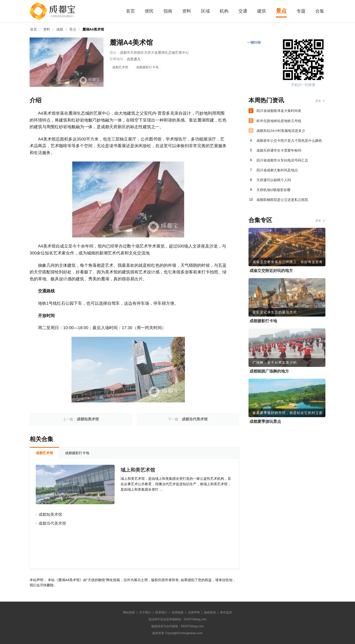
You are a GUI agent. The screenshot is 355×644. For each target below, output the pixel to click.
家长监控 (226, 612)
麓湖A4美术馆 (93, 29)
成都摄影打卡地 (147, 67)
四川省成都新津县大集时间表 (279, 111)
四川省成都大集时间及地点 (277, 170)
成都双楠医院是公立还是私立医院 (282, 200)
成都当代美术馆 (195, 419)
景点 (281, 11)
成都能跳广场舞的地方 (269, 371)
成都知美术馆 (88, 419)
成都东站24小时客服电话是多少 (281, 131)
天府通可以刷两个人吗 (274, 180)
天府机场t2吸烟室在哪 (273, 190)
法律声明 (194, 612)
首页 (130, 11)
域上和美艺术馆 (138, 470)
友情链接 (177, 612)
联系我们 (161, 612)
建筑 (262, 11)
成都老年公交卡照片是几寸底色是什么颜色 (289, 141)
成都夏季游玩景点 (265, 421)
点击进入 (134, 59)
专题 (301, 11)
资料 (187, 11)
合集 (320, 11)
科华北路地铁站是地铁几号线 (279, 121)
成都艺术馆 (120, 67)
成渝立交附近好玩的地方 (271, 271)
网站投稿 (129, 612)
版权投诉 (210, 612)
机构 (224, 11)
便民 (149, 11)
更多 (318, 101)
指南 (168, 11)
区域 (205, 11)
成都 (60, 29)
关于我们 (145, 612)
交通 (243, 11)
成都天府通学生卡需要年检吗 (279, 150)
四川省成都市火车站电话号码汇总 (282, 160)
